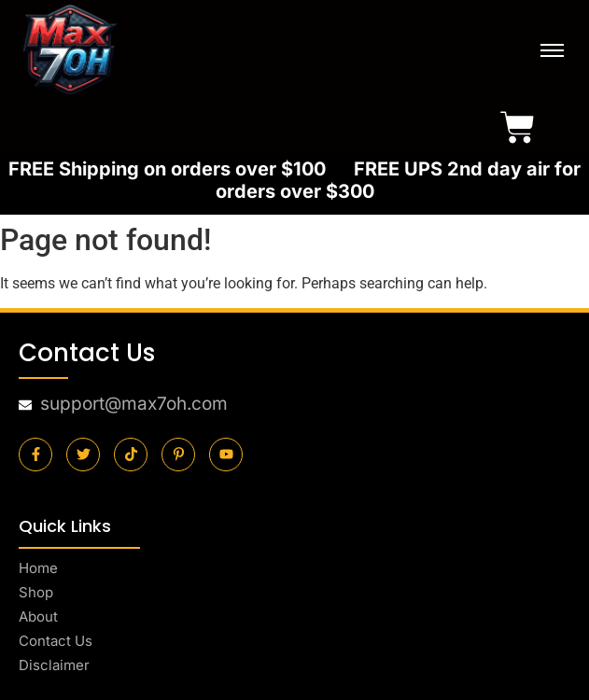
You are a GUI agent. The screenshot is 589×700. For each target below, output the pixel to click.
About (38, 616)
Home (38, 568)
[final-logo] (70, 50)
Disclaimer (54, 665)
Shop (36, 592)
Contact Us (56, 641)
